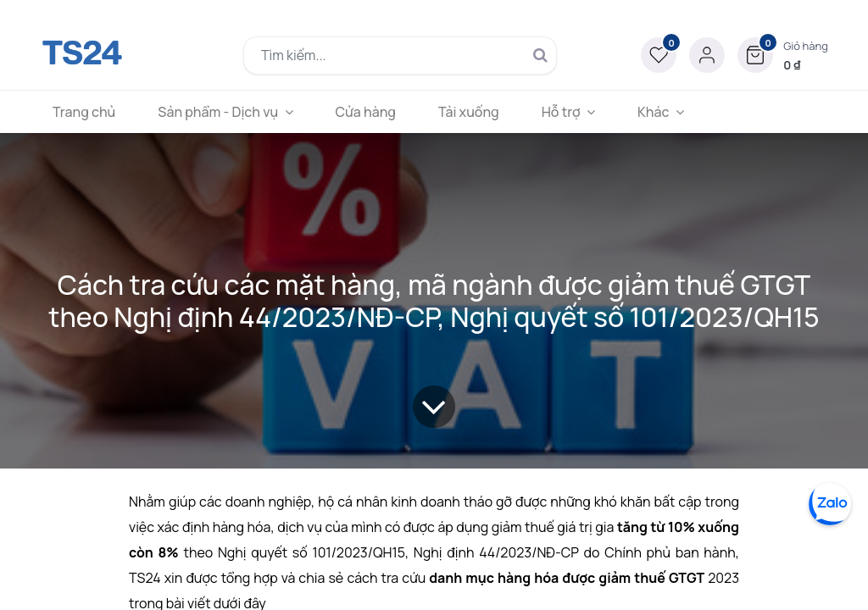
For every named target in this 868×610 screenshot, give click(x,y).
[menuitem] (84, 112)
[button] (783, 55)
